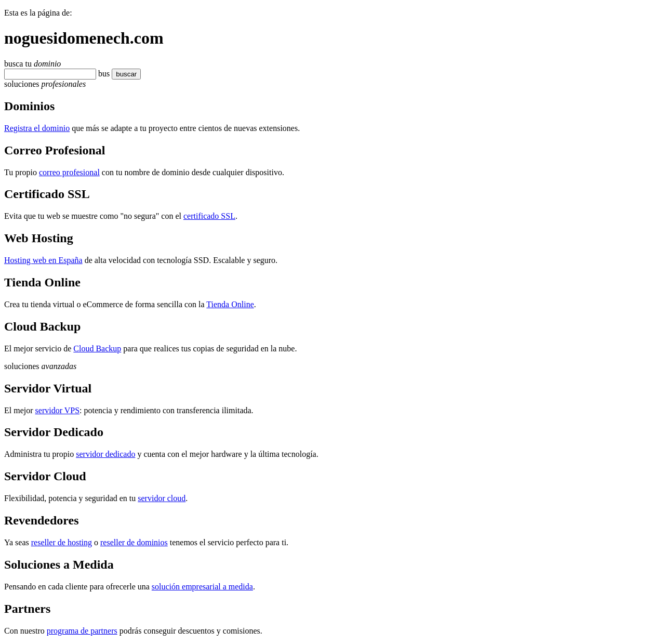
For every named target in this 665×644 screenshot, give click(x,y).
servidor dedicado (105, 454)
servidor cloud (162, 498)
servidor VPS (58, 410)
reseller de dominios (134, 542)
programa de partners (82, 631)
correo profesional (69, 172)
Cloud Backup (97, 349)
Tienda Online (230, 304)
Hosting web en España (43, 260)
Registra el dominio (37, 128)
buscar (123, 74)
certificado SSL (209, 216)
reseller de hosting (62, 542)
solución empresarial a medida (202, 587)
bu (102, 74)
